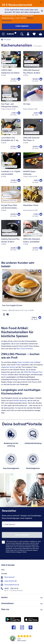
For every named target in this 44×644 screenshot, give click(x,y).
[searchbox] (22, 34)
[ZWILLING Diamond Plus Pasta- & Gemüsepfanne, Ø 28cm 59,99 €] (33, 136)
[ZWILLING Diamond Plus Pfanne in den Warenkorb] (41, 79)
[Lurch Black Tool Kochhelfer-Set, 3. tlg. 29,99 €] (11, 136)
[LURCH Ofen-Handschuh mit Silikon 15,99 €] (11, 68)
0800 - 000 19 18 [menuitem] (10, 589)
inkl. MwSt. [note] (34, 319)
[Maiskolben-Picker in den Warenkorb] (41, 214)
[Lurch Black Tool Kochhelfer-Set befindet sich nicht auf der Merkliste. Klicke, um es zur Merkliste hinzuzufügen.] (19, 121)
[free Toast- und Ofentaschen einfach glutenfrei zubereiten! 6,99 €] (11, 102)
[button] (4, 34)
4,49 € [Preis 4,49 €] (36, 113)
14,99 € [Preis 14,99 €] (14, 180)
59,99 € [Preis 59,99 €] (36, 79)
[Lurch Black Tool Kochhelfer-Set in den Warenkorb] (19, 147)
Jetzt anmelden (22, 535)
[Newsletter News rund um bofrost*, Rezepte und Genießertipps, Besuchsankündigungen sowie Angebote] (22, 533)
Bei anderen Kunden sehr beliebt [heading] (18, 264)
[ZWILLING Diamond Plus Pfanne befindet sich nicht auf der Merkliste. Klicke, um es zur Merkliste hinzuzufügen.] (41, 53)
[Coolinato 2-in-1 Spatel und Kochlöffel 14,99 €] (11, 169)
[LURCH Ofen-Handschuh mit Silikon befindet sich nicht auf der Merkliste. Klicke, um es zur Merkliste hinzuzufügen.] (19, 53)
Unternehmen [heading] (22, 603)
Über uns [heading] (22, 609)
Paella (18, 365)
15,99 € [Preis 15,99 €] (14, 79)
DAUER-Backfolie (20, 401)
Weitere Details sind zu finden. (16, 552)
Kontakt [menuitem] (4, 574)
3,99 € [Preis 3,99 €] (36, 214)
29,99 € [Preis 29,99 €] (14, 147)
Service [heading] (22, 597)
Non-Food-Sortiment (25, 349)
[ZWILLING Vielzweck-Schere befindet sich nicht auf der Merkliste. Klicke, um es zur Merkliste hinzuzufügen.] (41, 222)
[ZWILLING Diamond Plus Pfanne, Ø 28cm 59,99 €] (33, 68)
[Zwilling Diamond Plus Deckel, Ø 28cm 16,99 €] (11, 237)
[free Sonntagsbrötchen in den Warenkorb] (40, 318)
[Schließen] (41, 2)
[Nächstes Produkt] (41, 296)
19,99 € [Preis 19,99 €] (36, 248)
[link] (12, 34)
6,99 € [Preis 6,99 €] (14, 113)
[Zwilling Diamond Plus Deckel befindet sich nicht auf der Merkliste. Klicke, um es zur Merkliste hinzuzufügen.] (19, 222)
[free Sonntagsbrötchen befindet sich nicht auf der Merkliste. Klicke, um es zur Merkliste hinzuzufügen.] (40, 271)
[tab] (28, 34)
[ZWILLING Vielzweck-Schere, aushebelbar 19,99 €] (33, 237)
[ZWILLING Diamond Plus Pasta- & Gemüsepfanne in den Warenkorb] (41, 147)
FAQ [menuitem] (3, 570)
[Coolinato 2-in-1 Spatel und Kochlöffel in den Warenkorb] (19, 180)
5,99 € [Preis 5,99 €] (36, 180)
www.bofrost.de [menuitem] (9, 581)
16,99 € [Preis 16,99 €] (14, 248)
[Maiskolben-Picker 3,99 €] (33, 203)
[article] (22, 370)
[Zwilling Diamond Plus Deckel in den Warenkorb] (19, 248)
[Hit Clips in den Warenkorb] (41, 113)
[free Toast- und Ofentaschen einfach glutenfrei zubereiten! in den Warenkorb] (19, 113)
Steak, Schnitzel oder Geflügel (29, 362)
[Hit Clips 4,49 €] (33, 102)
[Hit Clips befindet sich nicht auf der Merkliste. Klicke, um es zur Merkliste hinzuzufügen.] (41, 87)
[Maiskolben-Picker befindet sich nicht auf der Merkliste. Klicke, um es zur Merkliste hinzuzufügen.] (41, 188)
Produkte (8, 40)
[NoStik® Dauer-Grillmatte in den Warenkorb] (41, 180)
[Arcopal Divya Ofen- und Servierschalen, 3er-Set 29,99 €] (11, 203)
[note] (22, 310)
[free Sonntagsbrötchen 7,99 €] (22, 296)
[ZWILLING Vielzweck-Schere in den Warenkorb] (41, 248)
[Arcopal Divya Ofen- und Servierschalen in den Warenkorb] (19, 214)
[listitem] (11, 440)
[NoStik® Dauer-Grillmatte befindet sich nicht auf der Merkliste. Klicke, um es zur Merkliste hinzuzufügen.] (41, 155)
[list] (22, 452)
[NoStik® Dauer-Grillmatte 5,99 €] (33, 169)
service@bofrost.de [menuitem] (10, 585)
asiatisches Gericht (8, 367)
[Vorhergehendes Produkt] (3, 296)
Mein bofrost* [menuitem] (8, 577)
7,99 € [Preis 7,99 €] (34, 318)
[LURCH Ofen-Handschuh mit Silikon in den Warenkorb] (19, 79)
